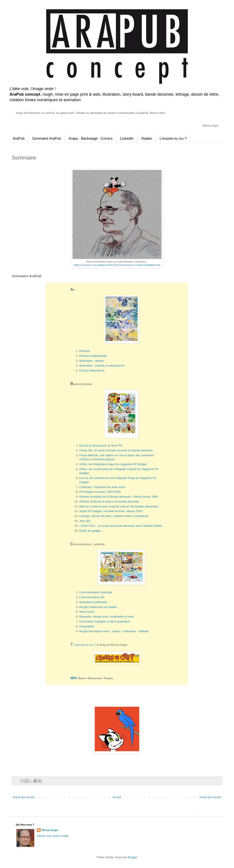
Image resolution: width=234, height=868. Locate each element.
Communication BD (92, 597)
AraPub (19, 138)
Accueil (117, 797)
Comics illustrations (92, 370)
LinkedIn (127, 138)
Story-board (87, 612)
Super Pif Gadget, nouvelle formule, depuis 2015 (111, 511)
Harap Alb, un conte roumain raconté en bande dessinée (116, 450)
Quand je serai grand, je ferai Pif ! (101, 445)
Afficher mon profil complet (53, 836)
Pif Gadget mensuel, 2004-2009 (100, 492)
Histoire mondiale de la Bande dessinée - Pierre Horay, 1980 (119, 497)
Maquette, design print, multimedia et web (106, 617)
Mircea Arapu (50, 830)
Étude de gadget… (91, 531)
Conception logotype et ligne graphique (105, 621)
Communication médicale (96, 592)
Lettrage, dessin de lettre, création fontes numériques (114, 516)
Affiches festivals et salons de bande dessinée (109, 502)
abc (74, 678)
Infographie (87, 626)
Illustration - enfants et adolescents (102, 366)
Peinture (85, 351)
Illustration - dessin (91, 361)
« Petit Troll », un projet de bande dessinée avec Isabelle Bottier (121, 526)
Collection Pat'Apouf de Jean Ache (102, 487)
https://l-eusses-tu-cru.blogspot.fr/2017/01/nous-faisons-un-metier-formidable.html (117, 265)
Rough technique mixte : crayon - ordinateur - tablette (114, 631)
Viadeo (147, 138)
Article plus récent (23, 797)
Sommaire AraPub (46, 138)
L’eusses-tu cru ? (173, 138)
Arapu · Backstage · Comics (90, 138)
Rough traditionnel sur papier (98, 607)
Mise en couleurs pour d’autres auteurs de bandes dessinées (119, 506)
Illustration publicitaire (93, 602)
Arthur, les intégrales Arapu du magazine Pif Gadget (113, 464)
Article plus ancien (210, 797)
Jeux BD (85, 521)
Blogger (132, 857)
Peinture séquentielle (93, 356)
